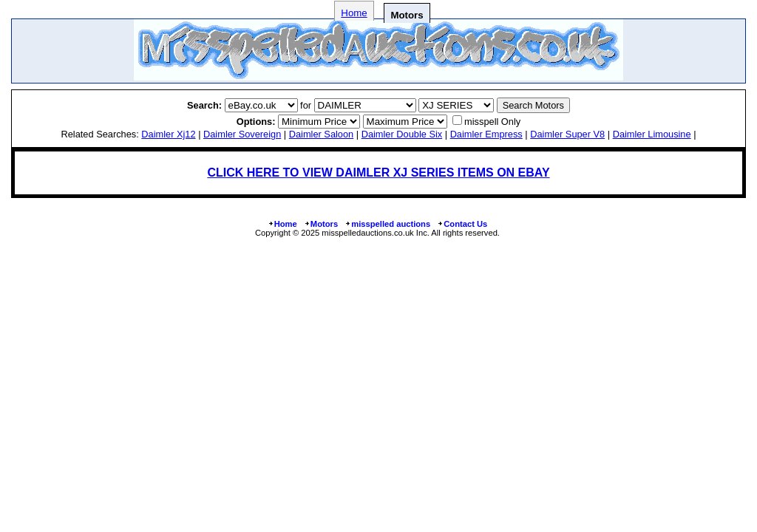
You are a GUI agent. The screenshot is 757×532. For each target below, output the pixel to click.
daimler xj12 (168, 134)
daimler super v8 (567, 134)
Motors (321, 224)
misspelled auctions (387, 224)
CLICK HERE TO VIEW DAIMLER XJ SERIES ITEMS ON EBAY (378, 173)
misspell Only (492, 122)
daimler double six (402, 134)
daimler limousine (652, 134)
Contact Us (462, 224)
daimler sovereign (242, 134)
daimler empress (486, 134)
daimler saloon (322, 134)
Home (354, 13)
